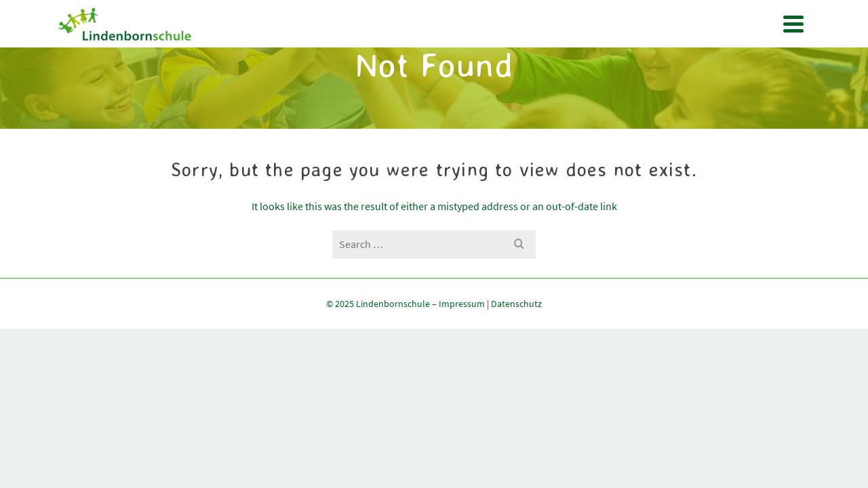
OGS (418, 96)
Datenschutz (516, 415)
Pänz (455, 96)
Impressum (462, 415)
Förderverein (514, 96)
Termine (373, 96)
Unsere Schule (303, 96)
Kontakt (582, 96)
